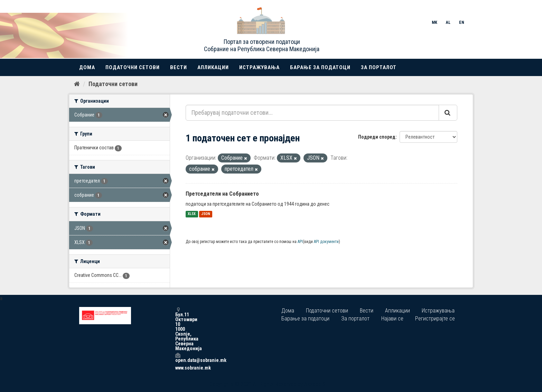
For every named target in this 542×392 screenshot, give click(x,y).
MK (434, 22)
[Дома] (77, 84)
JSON (206, 214)
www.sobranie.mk (178, 368)
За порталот (379, 67)
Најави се (392, 319)
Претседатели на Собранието (222, 194)
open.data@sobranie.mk (178, 358)
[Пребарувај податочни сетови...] (312, 113)
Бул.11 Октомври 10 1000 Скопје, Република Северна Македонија (178, 329)
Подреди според (377, 137)
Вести (179, 67)
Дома (87, 67)
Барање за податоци (320, 67)
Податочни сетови (133, 67)
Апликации (213, 67)
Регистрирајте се (435, 319)
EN (462, 22)
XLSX (192, 214)
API (300, 242)
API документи (326, 242)
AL (448, 22)
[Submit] (448, 113)
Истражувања (259, 67)
